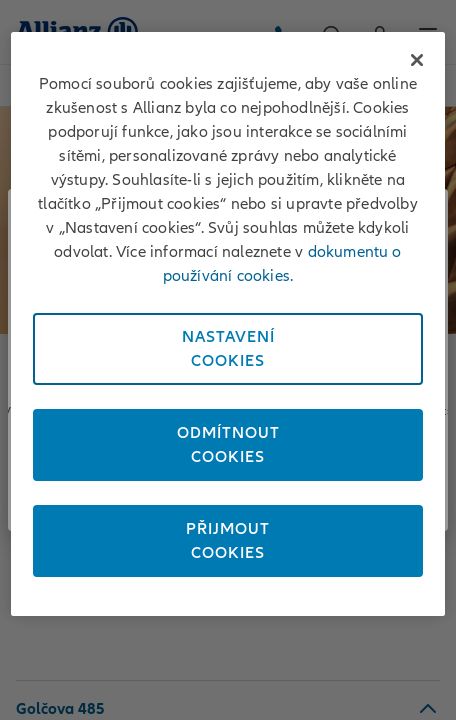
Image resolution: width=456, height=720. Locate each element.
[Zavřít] (417, 60)
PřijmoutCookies (228, 541)
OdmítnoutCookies (228, 445)
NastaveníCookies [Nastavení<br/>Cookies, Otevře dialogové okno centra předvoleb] (228, 349)
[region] (227, 324)
